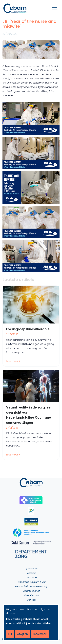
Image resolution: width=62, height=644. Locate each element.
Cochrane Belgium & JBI (32, 582)
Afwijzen (22, 634)
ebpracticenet (31, 591)
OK (10, 634)
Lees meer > (13, 361)
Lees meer (40, 634)
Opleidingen (31, 569)
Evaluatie (32, 578)
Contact (31, 600)
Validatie (31, 573)
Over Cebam (31, 595)
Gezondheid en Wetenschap (32, 586)
